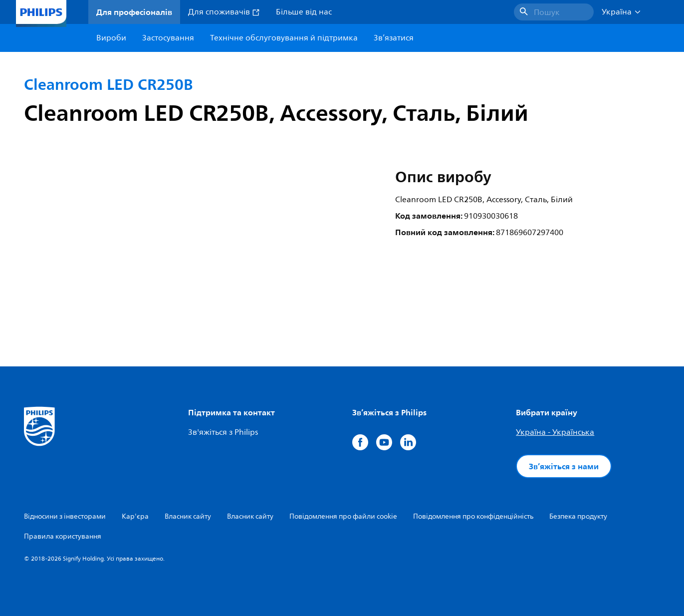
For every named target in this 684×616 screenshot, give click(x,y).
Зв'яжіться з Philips (223, 432)
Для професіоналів (134, 12)
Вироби (111, 38)
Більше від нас (304, 12)
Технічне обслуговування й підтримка (284, 38)
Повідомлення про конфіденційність (473, 516)
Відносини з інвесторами (65, 516)
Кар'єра (135, 516)
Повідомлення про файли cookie (343, 516)
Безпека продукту (578, 516)
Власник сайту (188, 516)
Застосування (168, 38)
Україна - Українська (555, 432)
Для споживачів (224, 12)
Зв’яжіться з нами (564, 466)
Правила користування (63, 536)
